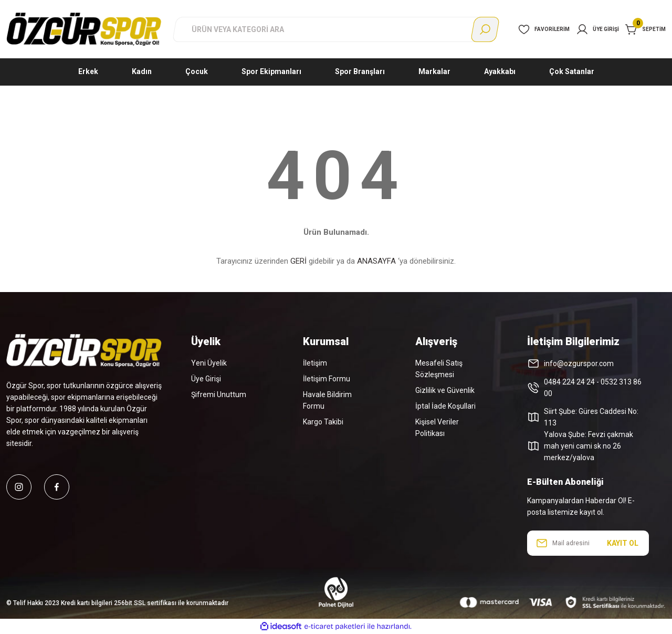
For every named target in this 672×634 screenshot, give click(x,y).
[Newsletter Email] (588, 543)
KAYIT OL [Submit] (623, 543)
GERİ (298, 261)
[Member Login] (597, 29)
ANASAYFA (376, 261)
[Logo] (84, 29)
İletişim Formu (327, 379)
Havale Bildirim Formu (327, 400)
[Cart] (645, 29)
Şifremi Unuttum (219, 394)
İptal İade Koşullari (445, 406)
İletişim (315, 363)
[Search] (336, 29)
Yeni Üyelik (209, 363)
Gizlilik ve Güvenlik (445, 390)
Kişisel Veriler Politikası (437, 428)
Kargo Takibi (323, 422)
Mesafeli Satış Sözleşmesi (439, 369)
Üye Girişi (206, 379)
